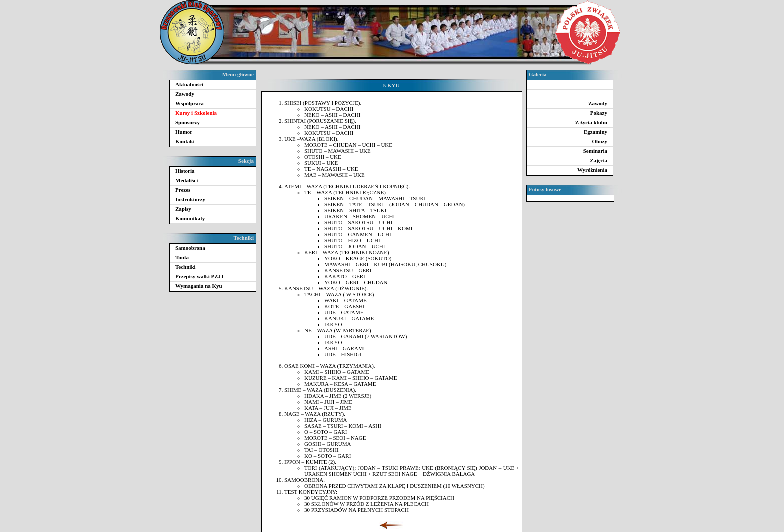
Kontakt (185, 141)
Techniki (186, 267)
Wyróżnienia (592, 170)
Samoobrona (190, 248)
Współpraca (190, 103)
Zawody (185, 94)
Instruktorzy (190, 199)
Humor (184, 132)
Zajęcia (599, 160)
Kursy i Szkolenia (196, 113)
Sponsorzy (188, 122)
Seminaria (595, 151)
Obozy (600, 141)
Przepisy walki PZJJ (200, 276)
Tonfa (182, 257)
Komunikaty (190, 218)
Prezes (183, 190)
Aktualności (189, 84)
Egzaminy (596, 132)
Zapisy (183, 209)
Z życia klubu (591, 122)
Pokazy (599, 113)
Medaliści (187, 180)
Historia (185, 171)
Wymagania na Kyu (199, 286)
